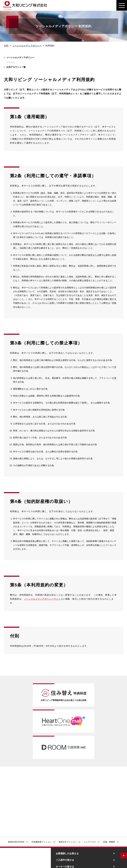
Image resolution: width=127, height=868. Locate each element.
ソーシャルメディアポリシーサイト (42, 599)
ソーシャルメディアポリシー (27, 46)
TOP (6, 46)
